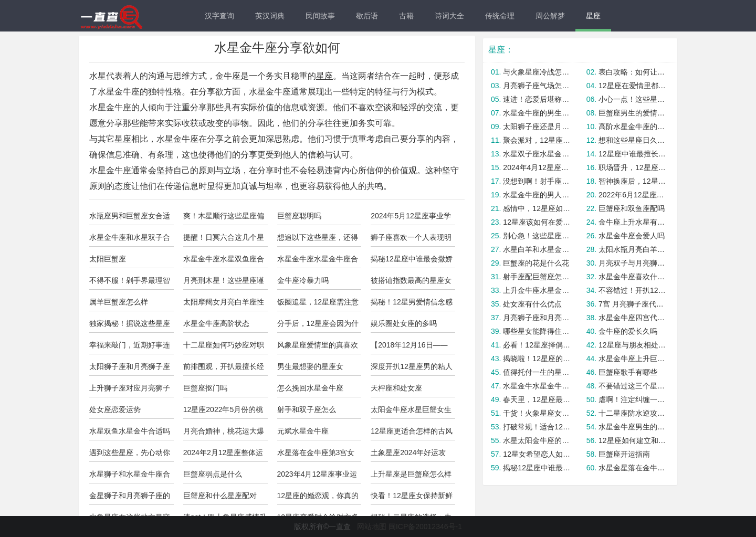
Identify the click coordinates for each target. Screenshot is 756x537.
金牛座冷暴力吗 (303, 280)
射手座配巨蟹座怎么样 (537, 277)
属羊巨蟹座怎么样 (119, 302)
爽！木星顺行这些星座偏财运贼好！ (224, 218)
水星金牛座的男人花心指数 (537, 195)
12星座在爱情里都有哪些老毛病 (632, 86)
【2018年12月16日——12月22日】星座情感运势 (412, 348)
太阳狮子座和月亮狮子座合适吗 (130, 369)
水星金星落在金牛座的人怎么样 (632, 468)
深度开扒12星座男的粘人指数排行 (412, 369)
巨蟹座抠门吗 (205, 388)
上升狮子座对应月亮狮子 (130, 388)
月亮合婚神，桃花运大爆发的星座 (224, 434)
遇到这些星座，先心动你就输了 (130, 455)
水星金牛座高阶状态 (216, 323)
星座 (593, 16)
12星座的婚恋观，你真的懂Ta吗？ (318, 498)
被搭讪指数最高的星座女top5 (411, 283)
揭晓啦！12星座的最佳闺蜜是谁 (537, 359)
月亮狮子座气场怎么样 (537, 86)
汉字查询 (219, 16)
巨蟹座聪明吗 (299, 216)
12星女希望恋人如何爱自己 (537, 454)
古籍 (406, 16)
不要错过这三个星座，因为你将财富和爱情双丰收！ (632, 386)
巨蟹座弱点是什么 (213, 474)
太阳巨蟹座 (108, 259)
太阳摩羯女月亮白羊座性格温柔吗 (224, 304)
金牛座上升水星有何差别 (632, 222)
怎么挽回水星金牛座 (310, 388)
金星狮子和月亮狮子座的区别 (130, 498)
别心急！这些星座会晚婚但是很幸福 (537, 236)
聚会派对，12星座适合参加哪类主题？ (537, 140)
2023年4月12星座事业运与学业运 (317, 477)
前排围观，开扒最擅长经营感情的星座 (224, 369)
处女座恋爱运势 (115, 409)
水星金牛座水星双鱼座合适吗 (224, 261)
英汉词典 (270, 16)
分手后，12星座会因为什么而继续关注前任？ (318, 326)
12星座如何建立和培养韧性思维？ (632, 440)
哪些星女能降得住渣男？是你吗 (537, 331)
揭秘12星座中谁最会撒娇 (412, 259)
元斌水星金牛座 (303, 431)
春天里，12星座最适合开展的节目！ (537, 399)
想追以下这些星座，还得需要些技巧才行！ (318, 240)
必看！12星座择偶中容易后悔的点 (537, 345)
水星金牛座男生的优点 (632, 427)
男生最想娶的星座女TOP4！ (310, 369)
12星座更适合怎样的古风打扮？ (412, 434)
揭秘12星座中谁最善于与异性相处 (537, 468)
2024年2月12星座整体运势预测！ (223, 455)
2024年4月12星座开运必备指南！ (537, 167)
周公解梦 (550, 16)
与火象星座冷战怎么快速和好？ (537, 72)
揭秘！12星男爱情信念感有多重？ (412, 304)
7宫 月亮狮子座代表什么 (632, 304)
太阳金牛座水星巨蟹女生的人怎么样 (411, 412)
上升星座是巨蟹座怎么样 (411, 474)
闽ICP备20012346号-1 (425, 527)
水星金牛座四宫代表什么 (632, 318)
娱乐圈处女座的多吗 (404, 323)
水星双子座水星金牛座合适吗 (537, 154)
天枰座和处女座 (396, 388)
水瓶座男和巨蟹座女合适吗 (130, 218)
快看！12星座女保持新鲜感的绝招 (412, 498)
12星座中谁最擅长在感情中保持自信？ (632, 154)
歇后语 (367, 16)
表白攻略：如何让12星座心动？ (632, 72)
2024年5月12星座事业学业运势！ (411, 218)
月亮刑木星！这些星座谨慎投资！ (224, 283)
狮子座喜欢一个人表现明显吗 (411, 240)
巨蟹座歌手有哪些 (628, 372)
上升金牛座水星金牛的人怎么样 (537, 290)
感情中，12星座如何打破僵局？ (537, 208)
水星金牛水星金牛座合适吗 (537, 386)
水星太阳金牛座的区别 (537, 440)
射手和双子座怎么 (307, 409)
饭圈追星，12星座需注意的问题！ (318, 304)
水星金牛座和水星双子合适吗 (130, 240)
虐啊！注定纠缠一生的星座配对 (632, 399)
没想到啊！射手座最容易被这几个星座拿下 (537, 181)
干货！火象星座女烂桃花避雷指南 (537, 413)
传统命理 (500, 16)
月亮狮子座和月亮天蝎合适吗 (537, 318)
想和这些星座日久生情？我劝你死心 (632, 140)
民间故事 (320, 16)
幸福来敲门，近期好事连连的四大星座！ (130, 348)
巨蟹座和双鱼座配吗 (632, 208)
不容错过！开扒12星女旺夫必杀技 (632, 290)
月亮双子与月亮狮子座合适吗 (632, 263)
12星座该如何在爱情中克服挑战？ (537, 222)
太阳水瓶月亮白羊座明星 (632, 249)
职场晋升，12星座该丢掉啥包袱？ (632, 167)
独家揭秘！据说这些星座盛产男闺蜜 (130, 326)
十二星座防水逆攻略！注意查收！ (632, 413)
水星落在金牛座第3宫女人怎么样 (316, 455)
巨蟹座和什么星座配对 (220, 496)
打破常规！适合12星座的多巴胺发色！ (537, 427)
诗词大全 (449, 16)
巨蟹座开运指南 (624, 454)
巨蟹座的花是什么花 (536, 263)
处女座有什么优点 (532, 304)
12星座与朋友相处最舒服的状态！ (632, 345)
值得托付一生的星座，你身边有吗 (537, 372)
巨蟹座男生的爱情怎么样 (632, 113)
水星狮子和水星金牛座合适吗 (130, 477)
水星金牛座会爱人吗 (632, 236)
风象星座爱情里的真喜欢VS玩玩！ (318, 348)
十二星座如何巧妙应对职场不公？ (224, 348)
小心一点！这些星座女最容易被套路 (632, 99)
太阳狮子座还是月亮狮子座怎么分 (537, 127)
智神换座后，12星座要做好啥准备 (632, 181)
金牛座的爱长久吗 (628, 331)
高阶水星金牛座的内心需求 (632, 127)
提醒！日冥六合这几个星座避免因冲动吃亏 (224, 240)
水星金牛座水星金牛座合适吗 (318, 261)
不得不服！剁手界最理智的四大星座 (130, 283)
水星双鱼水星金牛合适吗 (130, 431)
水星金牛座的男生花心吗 (537, 113)
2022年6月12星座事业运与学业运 (632, 195)
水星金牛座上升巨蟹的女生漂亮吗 (632, 359)
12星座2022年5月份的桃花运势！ (223, 412)
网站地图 (372, 527)
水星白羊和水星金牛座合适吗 (537, 249)
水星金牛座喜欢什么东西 (632, 277)
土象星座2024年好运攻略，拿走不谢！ (408, 455)
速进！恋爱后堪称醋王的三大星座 (537, 99)
